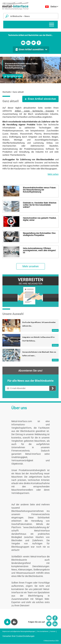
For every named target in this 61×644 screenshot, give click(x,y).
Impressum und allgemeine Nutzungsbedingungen (19, 631)
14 (51, 78)
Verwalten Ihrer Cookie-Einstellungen (18, 636)
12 (44, 78)
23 (40, 81)
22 (36, 81)
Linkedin (28, 43)
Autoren (53, 631)
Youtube (23, 43)
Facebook (39, 43)
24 (44, 81)
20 (29, 81)
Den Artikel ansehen (14, 76)
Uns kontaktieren (43, 631)
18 (21, 81)
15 (55, 78)
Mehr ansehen (31, 266)
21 (32, 81)
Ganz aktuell (18, 92)
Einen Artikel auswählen (31, 49)
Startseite (7, 92)
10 (36, 78)
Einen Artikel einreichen (42, 99)
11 (40, 78)
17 (17, 81)
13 (47, 78)
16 (59, 78)
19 (25, 81)
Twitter (34, 43)
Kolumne (55, 330)
